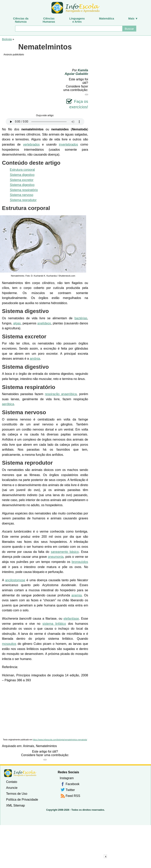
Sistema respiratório (24, 190)
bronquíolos (80, 562)
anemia (76, 595)
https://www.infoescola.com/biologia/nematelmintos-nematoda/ (60, 740)
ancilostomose (15, 580)
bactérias (81, 318)
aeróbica (8, 404)
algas (17, 323)
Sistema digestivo (22, 175)
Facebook (73, 784)
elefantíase (71, 619)
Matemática (107, 19)
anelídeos (44, 323)
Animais (29, 746)
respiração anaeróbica (61, 394)
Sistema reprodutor (23, 200)
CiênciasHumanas (49, 20)
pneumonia (56, 557)
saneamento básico (65, 552)
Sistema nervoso (22, 195)
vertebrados (31, 144)
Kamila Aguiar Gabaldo (76, 72)
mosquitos (9, 644)
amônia (35, 359)
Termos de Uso (17, 794)
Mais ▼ (133, 19)
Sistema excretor (22, 180)
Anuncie (12, 788)
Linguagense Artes (77, 20)
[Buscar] (69, 29)
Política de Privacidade (22, 800)
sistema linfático (54, 624)
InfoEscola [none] (20, 773)
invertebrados (69, 144)
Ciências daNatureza (21, 20)
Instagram (67, 778)
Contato (12, 782)
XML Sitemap (15, 805)
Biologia (7, 39)
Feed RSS (73, 796)
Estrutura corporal (22, 170)
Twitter (70, 790)
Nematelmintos (46, 746)
